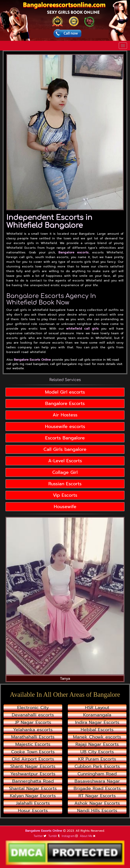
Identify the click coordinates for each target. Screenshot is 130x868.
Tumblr (54, 836)
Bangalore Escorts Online (32, 360)
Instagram (70, 836)
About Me (88, 836)
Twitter (40, 836)
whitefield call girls (82, 329)
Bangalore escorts (74, 252)
